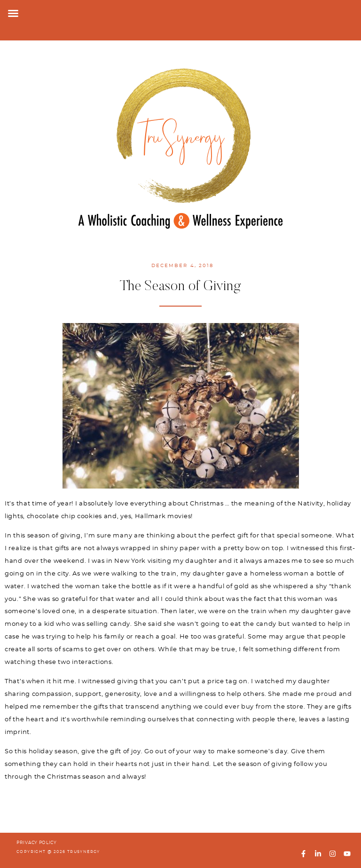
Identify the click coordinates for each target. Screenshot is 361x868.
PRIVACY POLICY (37, 843)
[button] (13, 13)
